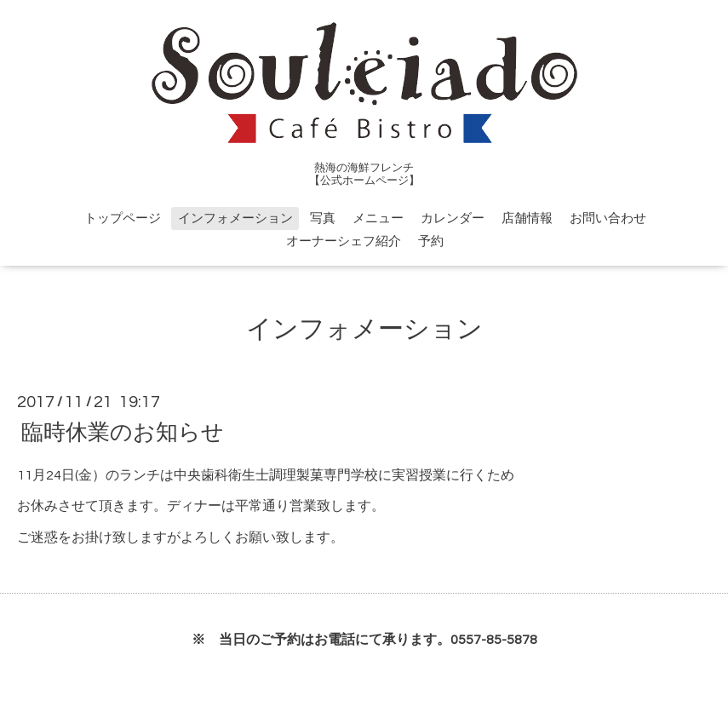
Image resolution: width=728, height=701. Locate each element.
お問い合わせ (608, 218)
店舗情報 (527, 218)
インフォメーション (235, 218)
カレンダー (453, 218)
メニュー (378, 218)
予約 (431, 241)
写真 (323, 218)
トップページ (123, 218)
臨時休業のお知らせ (123, 432)
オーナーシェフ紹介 (344, 241)
